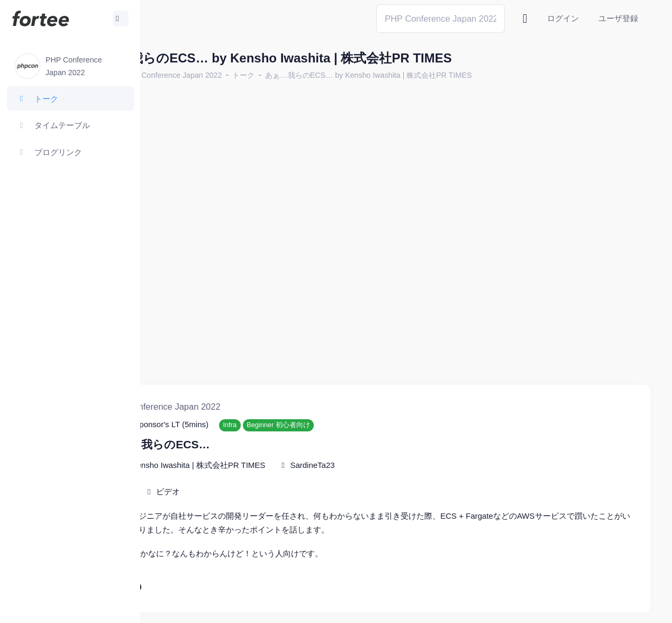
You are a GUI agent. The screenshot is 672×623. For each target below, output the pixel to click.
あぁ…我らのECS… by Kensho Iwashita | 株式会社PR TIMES (441, 75)
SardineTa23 (385, 428)
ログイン (563, 18)
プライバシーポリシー (609, 607)
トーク (316, 75)
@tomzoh (347, 607)
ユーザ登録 (618, 18)
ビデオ (241, 455)
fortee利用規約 (527, 607)
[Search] (441, 18)
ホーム (175, 75)
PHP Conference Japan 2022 (246, 75)
